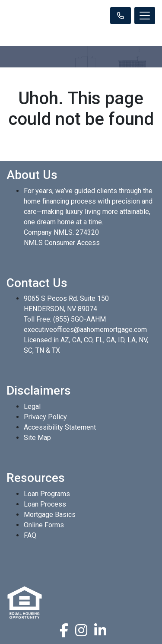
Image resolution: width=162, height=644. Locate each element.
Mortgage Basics (50, 515)
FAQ (30, 535)
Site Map (37, 438)
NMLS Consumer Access (62, 243)
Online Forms (44, 525)
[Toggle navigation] (145, 16)
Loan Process (45, 504)
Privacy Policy (45, 417)
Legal (32, 406)
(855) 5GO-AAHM (79, 319)
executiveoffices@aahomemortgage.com (85, 330)
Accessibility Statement (60, 427)
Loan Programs (47, 494)
